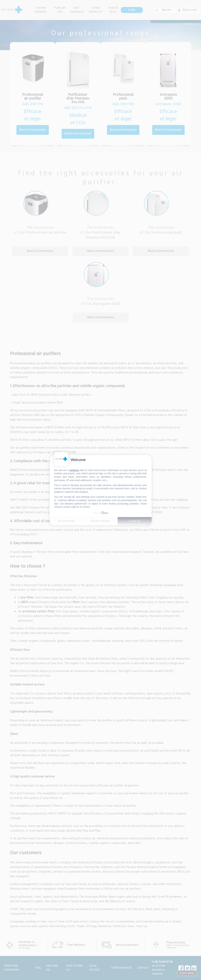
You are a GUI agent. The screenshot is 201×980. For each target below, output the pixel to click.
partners (74, 470)
